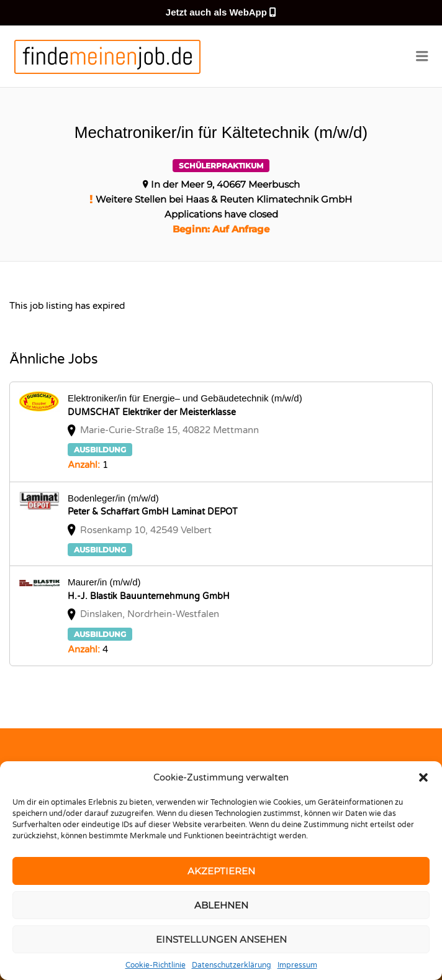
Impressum (297, 965)
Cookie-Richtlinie (156, 965)
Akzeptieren (221, 871)
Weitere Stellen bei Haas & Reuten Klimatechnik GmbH (224, 199)
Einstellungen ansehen (221, 939)
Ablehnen (221, 905)
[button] (423, 777)
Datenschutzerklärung (232, 965)
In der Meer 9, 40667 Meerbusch (225, 184)
